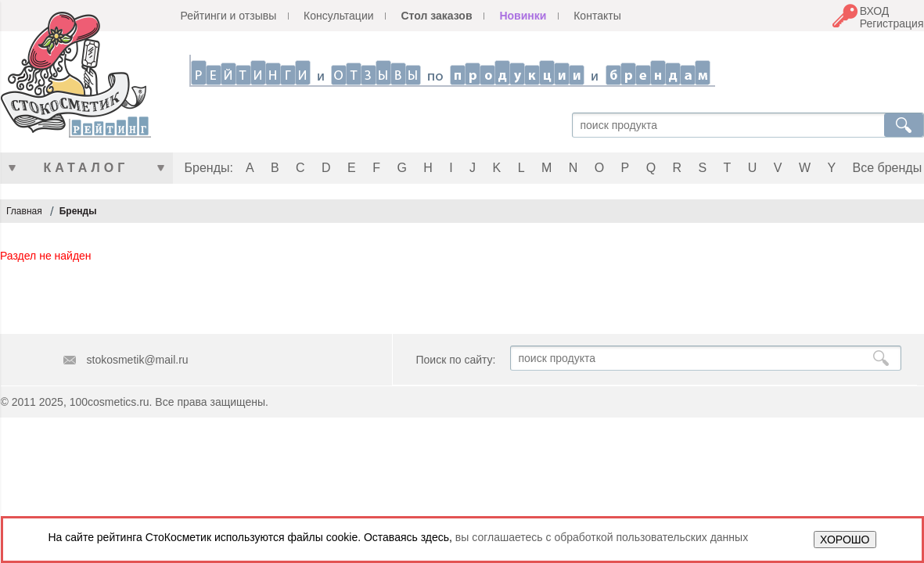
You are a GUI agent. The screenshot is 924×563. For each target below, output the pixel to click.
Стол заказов (436, 16)
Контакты (597, 16)
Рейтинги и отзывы (229, 16)
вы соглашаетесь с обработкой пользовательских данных (602, 537)
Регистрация (892, 23)
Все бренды (888, 168)
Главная (24, 211)
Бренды (78, 211)
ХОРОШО (845, 540)
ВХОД (875, 11)
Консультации (338, 16)
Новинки (523, 16)
